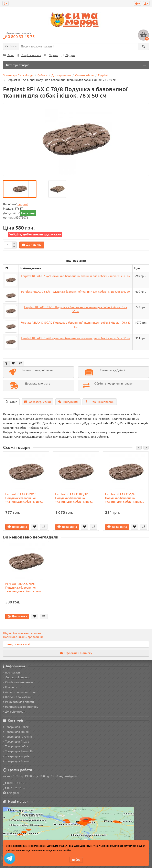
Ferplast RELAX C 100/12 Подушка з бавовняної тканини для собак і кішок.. (74, 498)
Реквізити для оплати (18, 702)
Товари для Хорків (16, 756)
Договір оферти (15, 712)
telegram (12, 793)
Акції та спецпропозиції (20, 692)
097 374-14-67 (14, 788)
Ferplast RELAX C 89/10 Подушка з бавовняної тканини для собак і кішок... (24, 498)
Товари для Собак (16, 727)
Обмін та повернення (18, 682)
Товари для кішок (16, 732)
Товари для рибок (16, 746)
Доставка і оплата (16, 677)
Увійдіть (15, 234)
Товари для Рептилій (18, 751)
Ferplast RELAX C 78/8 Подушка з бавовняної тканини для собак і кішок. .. (25, 587)
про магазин (12, 672)
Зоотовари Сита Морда (18, 75)
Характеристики (37, 402)
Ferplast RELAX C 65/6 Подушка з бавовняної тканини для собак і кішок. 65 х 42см (76, 292)
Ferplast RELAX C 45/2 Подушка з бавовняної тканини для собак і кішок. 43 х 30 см (76, 276)
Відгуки (68, 55)
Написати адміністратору (21, 707)
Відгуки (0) (68, 402)
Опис (11, 402)
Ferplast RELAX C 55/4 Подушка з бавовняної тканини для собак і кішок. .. (125, 498)
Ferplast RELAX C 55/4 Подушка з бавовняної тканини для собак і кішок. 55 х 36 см (76, 338)
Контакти (10, 687)
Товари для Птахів (16, 742)
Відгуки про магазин (18, 697)
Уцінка (51, 55)
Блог (8, 55)
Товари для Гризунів (18, 737)
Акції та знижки (29, 55)
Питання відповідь (100, 402)
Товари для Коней (16, 761)
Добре (76, 860)
